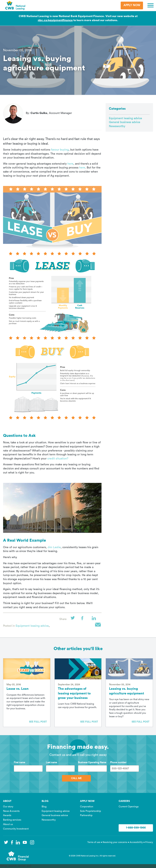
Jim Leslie (54, 547)
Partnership (86, 815)
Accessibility (136, 842)
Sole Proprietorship (90, 811)
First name (19, 762)
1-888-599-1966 (136, 828)
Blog (44, 807)
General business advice (125, 122)
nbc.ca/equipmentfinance (55, 20)
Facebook (84, 619)
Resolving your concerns (115, 842)
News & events (11, 811)
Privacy (149, 842)
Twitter (74, 619)
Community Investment (16, 829)
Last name (51, 762)
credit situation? (58, 459)
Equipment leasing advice (32, 626)
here (70, 164)
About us (8, 824)
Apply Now (132, 5)
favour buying (60, 150)
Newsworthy (117, 126)
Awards (7, 815)
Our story (8, 807)
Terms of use (94, 842)
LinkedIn (95, 619)
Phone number (118, 762)
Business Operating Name (92, 762)
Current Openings (129, 807)
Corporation (87, 807)
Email (98, 626)
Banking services (12, 820)
